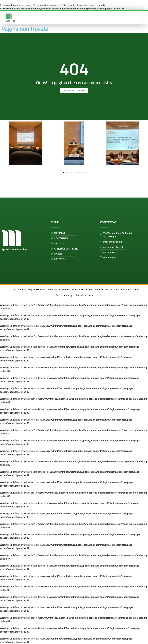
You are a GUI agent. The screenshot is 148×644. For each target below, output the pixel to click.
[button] (143, 18)
